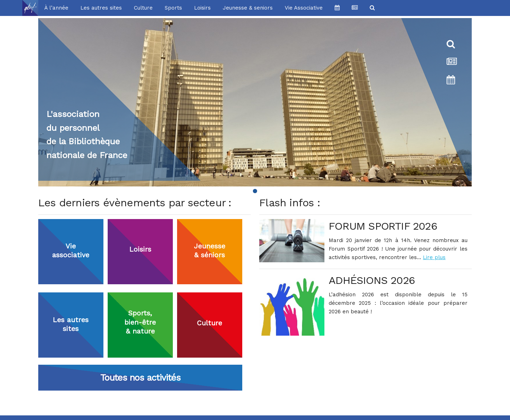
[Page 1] (255, 191)
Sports (173, 8)
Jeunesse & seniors (248, 8)
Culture (143, 8)
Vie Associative (304, 8)
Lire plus (434, 257)
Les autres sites (101, 8)
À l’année (56, 8)
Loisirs (202, 8)
